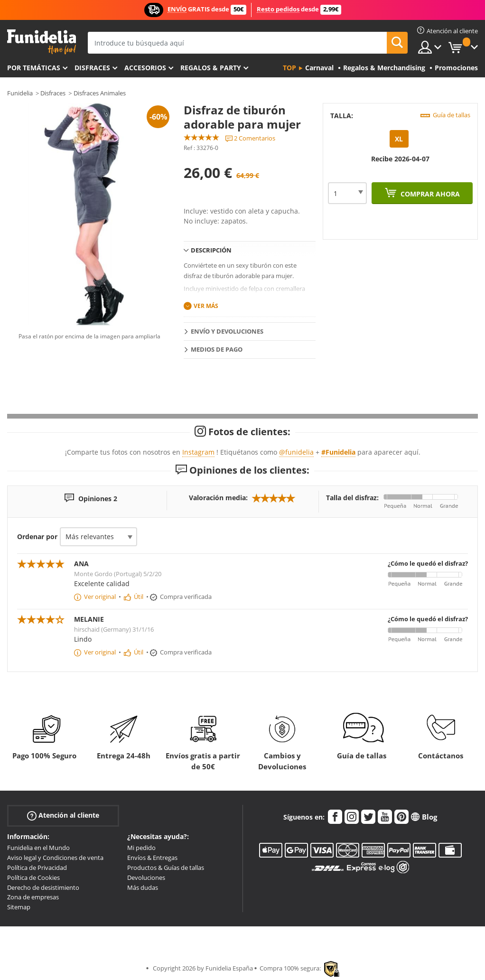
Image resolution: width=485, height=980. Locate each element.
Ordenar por (37, 537)
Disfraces (92, 68)
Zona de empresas (33, 897)
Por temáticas (34, 68)
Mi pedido (141, 848)
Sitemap (19, 907)
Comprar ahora (429, 194)
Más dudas (143, 887)
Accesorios (145, 68)
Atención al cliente (63, 816)
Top (289, 68)
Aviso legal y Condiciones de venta (55, 858)
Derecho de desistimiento (43, 887)
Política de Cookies (33, 877)
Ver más (206, 306)
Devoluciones (146, 877)
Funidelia (20, 93)
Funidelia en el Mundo (38, 848)
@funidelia (296, 452)
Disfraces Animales (100, 93)
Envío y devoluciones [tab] (227, 331)
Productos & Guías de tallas (166, 868)
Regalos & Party (211, 68)
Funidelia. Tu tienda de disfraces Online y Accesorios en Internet (42, 42)
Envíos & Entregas (152, 858)
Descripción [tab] (211, 250)
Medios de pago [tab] (217, 349)
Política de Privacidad (37, 868)
